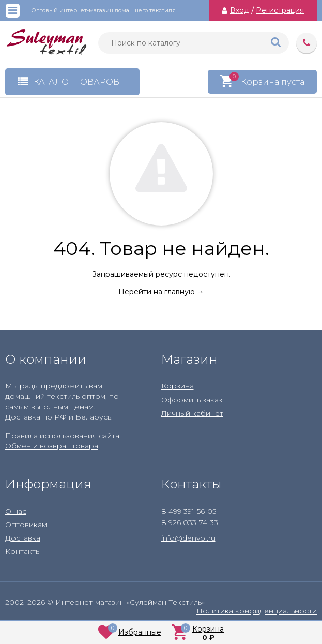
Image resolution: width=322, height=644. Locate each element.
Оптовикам (26, 525)
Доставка (23, 538)
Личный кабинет (192, 413)
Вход (240, 10)
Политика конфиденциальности (257, 611)
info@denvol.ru (188, 538)
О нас (16, 511)
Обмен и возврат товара (52, 446)
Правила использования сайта (62, 436)
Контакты (23, 551)
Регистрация (280, 10)
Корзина (178, 386)
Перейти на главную (157, 292)
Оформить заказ (192, 400)
